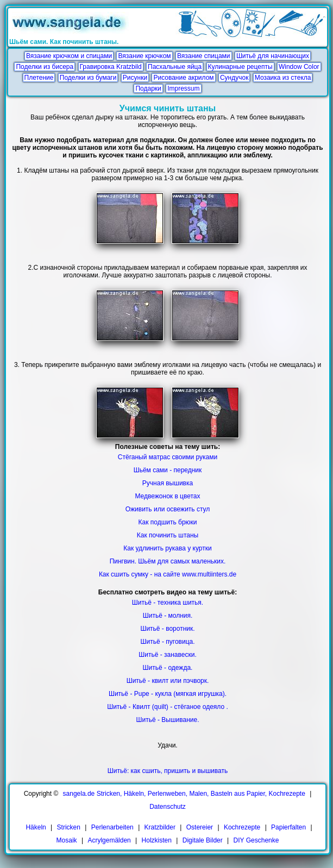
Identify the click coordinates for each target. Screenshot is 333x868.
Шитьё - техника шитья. (168, 603)
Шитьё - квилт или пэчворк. (168, 681)
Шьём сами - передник (168, 470)
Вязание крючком (144, 56)
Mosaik (67, 840)
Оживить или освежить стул (168, 509)
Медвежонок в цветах (167, 496)
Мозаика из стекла (283, 78)
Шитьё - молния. (168, 616)
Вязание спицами (204, 56)
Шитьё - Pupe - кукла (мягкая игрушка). (168, 694)
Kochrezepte (242, 827)
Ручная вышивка (168, 483)
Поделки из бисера (45, 67)
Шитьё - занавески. (167, 655)
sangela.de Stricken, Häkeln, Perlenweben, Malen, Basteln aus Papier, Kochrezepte (184, 794)
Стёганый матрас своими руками (168, 457)
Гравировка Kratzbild (111, 67)
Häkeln (36, 827)
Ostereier (200, 827)
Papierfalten (288, 827)
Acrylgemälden (109, 840)
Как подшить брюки (167, 522)
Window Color (299, 67)
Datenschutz (168, 807)
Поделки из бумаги (88, 78)
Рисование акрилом (183, 78)
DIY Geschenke (256, 840)
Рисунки (135, 78)
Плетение (39, 78)
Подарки (148, 88)
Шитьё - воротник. (167, 629)
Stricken (69, 827)
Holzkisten (157, 840)
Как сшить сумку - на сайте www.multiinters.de (168, 574)
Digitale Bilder (203, 840)
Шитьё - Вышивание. (168, 720)
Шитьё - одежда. (168, 668)
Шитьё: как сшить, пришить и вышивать (168, 771)
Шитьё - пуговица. (167, 642)
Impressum (183, 88)
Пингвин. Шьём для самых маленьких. (168, 561)
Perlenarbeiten (112, 827)
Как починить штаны (168, 535)
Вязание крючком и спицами (69, 56)
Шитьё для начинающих (273, 56)
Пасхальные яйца (175, 67)
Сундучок (234, 78)
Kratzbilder (160, 827)
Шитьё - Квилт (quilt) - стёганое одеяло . (168, 707)
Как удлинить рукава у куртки (167, 548)
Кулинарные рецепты (240, 67)
